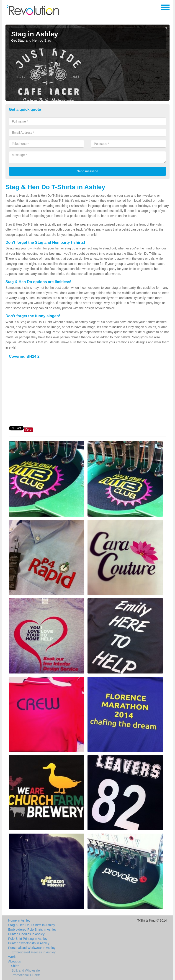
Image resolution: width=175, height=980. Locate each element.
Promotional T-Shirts (26, 975)
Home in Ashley (19, 920)
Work (12, 957)
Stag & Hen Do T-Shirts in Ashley (32, 925)
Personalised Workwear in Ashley (32, 948)
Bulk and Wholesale (26, 970)
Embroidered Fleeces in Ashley (34, 952)
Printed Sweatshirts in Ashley (29, 943)
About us (14, 961)
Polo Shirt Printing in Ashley (28, 939)
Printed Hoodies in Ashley (26, 934)
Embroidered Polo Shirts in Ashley (32, 930)
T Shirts (14, 966)
